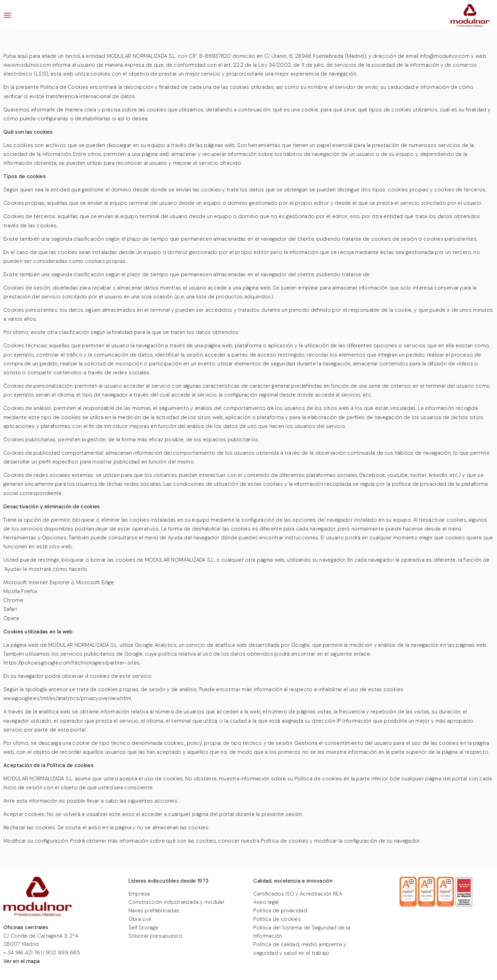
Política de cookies (277, 919)
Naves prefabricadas (154, 911)
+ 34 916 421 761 (23, 953)
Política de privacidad (280, 911)
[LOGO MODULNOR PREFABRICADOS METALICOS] (470, 15)
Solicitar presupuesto (155, 936)
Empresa (139, 894)
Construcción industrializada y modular (177, 902)
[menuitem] (7, 15)
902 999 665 (63, 953)
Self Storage (144, 928)
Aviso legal (266, 902)
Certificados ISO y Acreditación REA (298, 894)
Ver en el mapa (22, 961)
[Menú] (7, 15)
